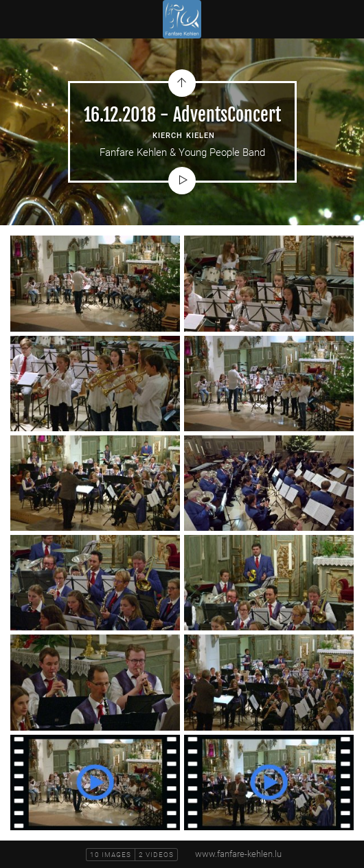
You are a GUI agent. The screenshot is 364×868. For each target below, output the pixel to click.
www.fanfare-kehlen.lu (238, 854)
